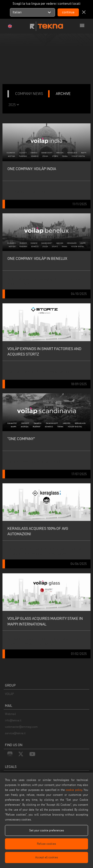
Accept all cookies (47, 857)
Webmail (10, 714)
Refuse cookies (46, 844)
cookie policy (74, 790)
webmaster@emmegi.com (21, 727)
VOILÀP (9, 694)
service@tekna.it (15, 733)
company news (29, 94)
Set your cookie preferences (47, 830)
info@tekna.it (13, 720)
